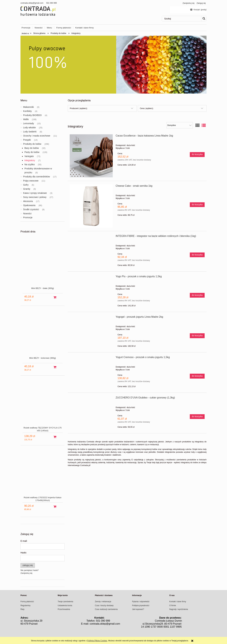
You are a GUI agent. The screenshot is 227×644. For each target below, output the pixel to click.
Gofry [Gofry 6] (26, 185)
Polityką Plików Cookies (97, 641)
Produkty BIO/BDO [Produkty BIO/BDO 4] (32, 115)
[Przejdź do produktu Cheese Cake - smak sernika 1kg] (91, 206)
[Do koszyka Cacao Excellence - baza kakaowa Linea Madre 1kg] (197, 154)
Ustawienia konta (65, 605)
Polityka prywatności (141, 605)
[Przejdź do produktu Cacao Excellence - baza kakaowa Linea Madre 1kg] (91, 156)
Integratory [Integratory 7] (30, 160)
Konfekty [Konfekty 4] (27, 111)
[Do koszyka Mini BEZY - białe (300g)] (55, 297)
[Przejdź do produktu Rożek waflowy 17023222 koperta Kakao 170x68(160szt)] (43, 476)
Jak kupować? (138, 609)
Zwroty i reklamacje (103, 602)
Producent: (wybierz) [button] (79, 108)
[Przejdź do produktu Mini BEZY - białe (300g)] (43, 266)
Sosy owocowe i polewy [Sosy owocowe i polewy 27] (35, 197)
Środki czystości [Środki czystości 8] (31, 209)
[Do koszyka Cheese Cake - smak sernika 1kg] (197, 205)
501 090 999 (51, 3)
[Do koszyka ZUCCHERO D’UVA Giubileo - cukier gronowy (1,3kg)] (197, 417)
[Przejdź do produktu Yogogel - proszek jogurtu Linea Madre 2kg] (91, 318)
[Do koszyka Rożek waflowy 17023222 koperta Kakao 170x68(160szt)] (55, 507)
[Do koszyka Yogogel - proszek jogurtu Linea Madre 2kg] (197, 336)
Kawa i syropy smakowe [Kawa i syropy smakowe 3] (35, 193)
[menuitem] (27, 28)
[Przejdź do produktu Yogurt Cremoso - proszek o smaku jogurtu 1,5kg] (91, 358)
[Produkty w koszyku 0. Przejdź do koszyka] (199, 10)
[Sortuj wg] (180, 125)
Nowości (27, 214)
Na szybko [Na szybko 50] (30, 164)
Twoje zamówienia (65, 602)
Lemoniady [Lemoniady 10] (29, 123)
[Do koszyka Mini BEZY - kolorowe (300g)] (55, 367)
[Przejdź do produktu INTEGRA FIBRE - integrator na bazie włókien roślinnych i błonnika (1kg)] (91, 237)
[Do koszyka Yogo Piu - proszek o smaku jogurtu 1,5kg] (197, 295)
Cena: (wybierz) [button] (146, 108)
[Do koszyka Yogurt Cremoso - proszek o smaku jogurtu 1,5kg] (197, 376)
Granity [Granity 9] (27, 189)
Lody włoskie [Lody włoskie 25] (29, 128)
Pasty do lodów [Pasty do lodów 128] (32, 152)
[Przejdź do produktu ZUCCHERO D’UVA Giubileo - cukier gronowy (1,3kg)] (91, 399)
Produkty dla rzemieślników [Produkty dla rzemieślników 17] (37, 177)
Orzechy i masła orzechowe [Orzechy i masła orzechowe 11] (37, 136)
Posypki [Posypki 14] (27, 140)
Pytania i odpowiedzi (141, 602)
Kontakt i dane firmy (178, 602)
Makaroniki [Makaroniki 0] (29, 107)
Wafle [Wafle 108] (26, 119)
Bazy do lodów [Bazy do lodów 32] (32, 148)
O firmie (173, 605)
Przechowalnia (64, 609)
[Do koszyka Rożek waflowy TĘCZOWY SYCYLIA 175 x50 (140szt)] (55, 437)
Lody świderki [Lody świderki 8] (30, 132)
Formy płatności (27, 602)
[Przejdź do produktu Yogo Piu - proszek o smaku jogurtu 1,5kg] (91, 277)
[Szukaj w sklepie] (182, 19)
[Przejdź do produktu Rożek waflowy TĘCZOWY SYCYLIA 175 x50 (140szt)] (43, 406)
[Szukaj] (204, 19)
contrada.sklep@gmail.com (32, 3)
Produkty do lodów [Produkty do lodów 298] (32, 144)
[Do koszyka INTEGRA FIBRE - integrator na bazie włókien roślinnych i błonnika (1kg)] (197, 255)
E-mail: (24, 541)
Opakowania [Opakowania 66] (29, 205)
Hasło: (24, 553)
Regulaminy (25, 605)
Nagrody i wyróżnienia (179, 609)
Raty (22, 609)
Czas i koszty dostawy (104, 605)
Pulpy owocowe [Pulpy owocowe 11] (31, 181)
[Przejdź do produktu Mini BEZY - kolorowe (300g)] (43, 336)
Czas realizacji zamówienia (106, 609)
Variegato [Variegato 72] (29, 156)
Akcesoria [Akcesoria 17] (28, 201)
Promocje (28, 217)
